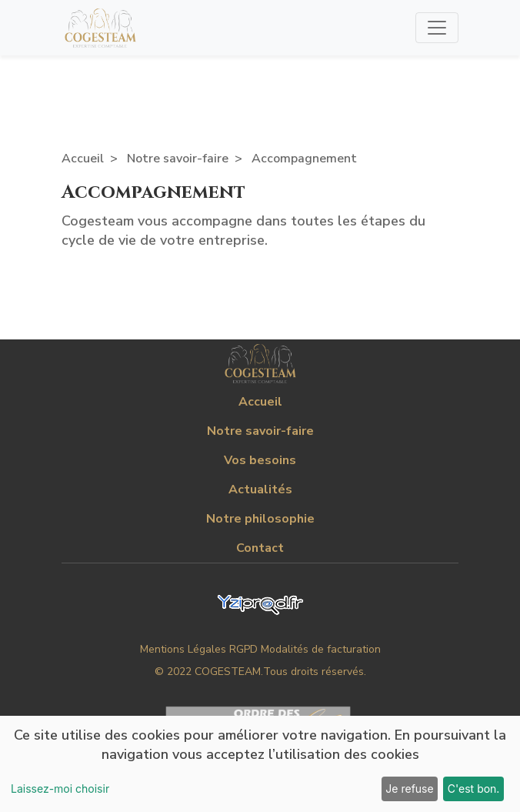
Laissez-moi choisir (60, 789)
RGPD (243, 649)
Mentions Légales (183, 649)
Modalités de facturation (321, 649)
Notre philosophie (260, 519)
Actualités (260, 490)
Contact (260, 548)
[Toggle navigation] (437, 28)
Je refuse (409, 789)
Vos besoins (260, 460)
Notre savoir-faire (178, 159)
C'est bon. (474, 789)
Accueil (83, 159)
